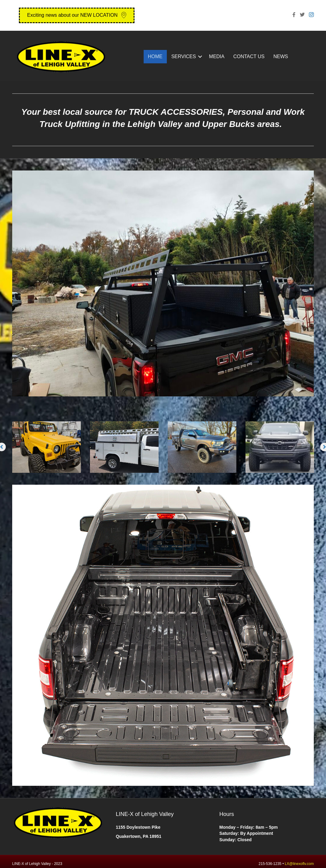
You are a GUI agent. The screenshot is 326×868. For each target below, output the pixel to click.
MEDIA (217, 56)
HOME (155, 56)
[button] (77, 15)
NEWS (281, 56)
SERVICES (184, 56)
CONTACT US (249, 56)
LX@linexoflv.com (299, 864)
